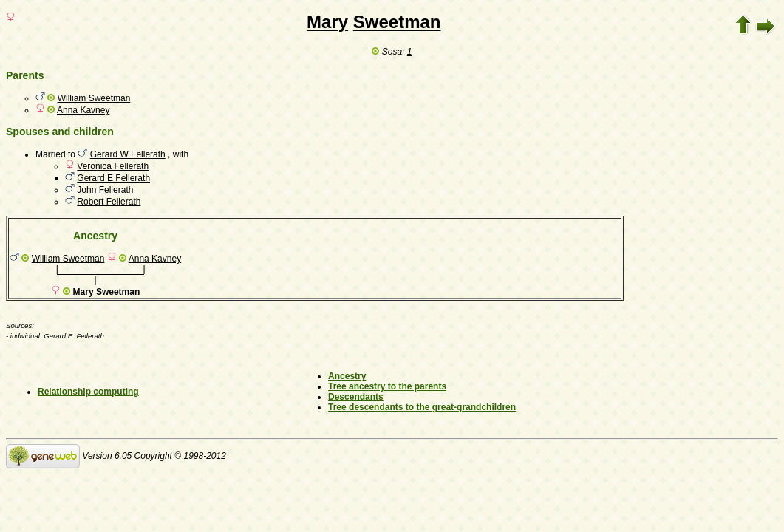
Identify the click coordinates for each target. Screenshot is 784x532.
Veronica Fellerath (113, 166)
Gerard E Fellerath (113, 178)
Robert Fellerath (109, 202)
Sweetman (397, 22)
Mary (327, 22)
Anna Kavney (83, 110)
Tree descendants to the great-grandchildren (422, 407)
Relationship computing (88, 392)
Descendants (356, 397)
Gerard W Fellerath (128, 154)
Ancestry (347, 376)
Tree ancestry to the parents (387, 386)
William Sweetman (94, 98)
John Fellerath (105, 190)
